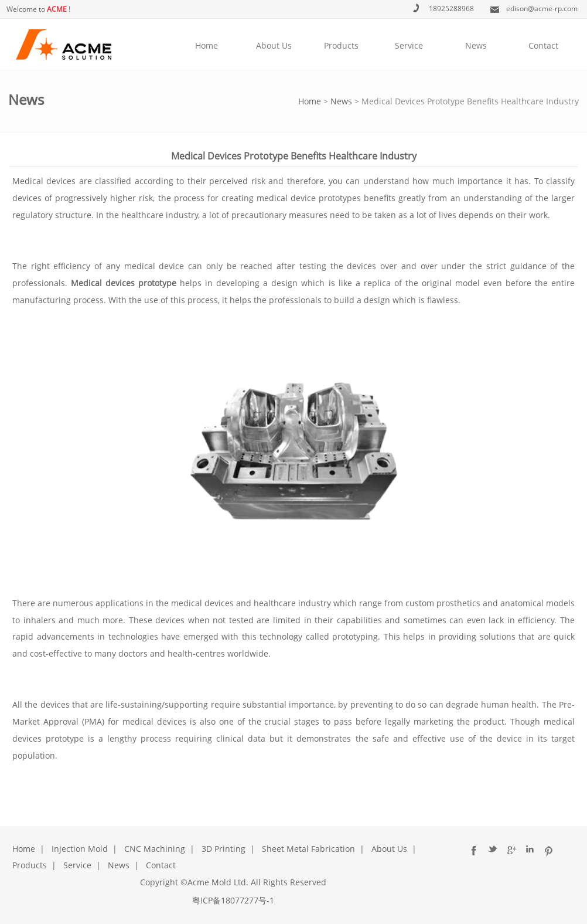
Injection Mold (80, 849)
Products (341, 45)
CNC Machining (155, 849)
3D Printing (223, 849)
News (476, 45)
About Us (274, 45)
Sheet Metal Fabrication (308, 849)
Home (207, 45)
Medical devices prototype (124, 283)
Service (409, 45)
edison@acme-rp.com (542, 9)
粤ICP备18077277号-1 (233, 900)
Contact (543, 45)
